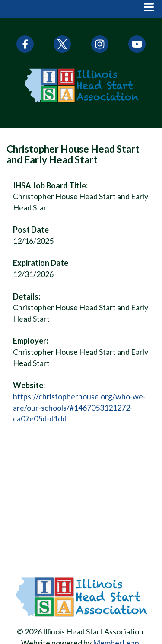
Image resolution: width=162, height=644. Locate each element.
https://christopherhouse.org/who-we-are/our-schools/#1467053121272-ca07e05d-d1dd (79, 407)
